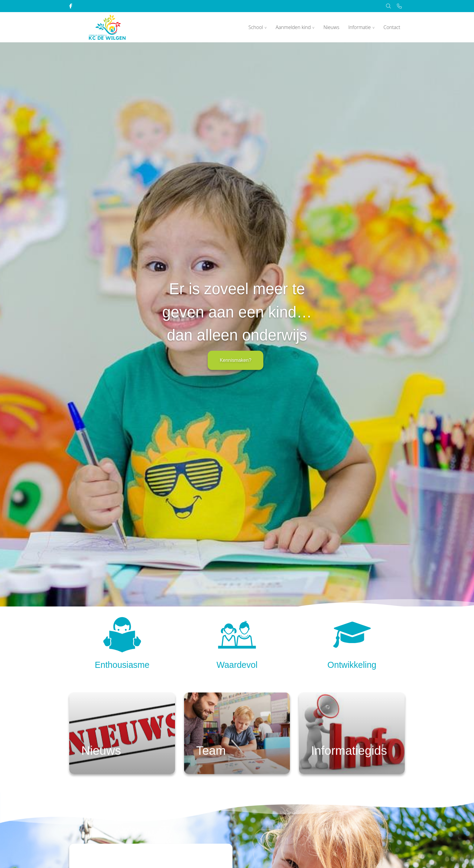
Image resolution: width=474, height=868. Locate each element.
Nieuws (331, 27)
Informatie (359, 27)
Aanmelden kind (293, 27)
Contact (392, 27)
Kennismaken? (236, 360)
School (256, 27)
